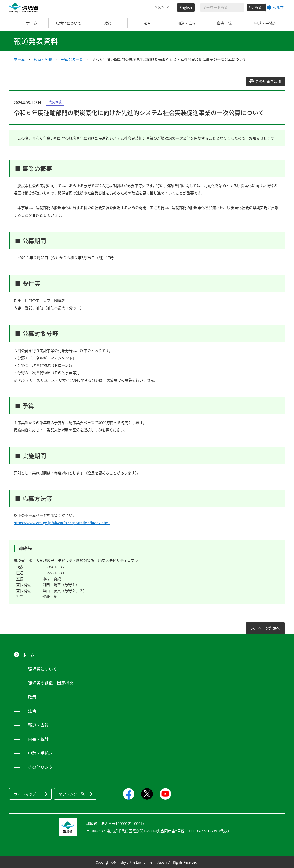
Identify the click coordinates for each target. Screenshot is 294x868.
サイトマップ (25, 794)
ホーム (29, 23)
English (186, 7)
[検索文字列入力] (222, 7)
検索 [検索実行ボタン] (259, 7)
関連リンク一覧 (72, 794)
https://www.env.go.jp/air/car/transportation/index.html (62, 523)
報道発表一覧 (72, 59)
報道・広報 (43, 59)
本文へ (160, 7)
